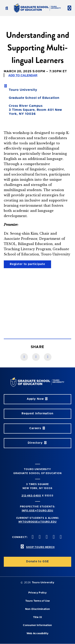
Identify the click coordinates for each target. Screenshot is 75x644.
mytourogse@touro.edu (38, 522)
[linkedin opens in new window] (60, 537)
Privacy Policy (37, 593)
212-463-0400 (31, 496)
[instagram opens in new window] (46, 537)
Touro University (43, 583)
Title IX (38, 617)
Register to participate (27, 264)
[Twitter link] (48, 357)
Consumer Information (37, 625)
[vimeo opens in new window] (53, 537)
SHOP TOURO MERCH (40, 547)
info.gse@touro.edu (37, 511)
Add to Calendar (23, 75)
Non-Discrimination (38, 609)
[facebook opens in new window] (32, 537)
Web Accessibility (37, 634)
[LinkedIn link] (36, 357)
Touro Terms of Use (38, 601)
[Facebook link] (24, 357)
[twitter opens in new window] (39, 537)
